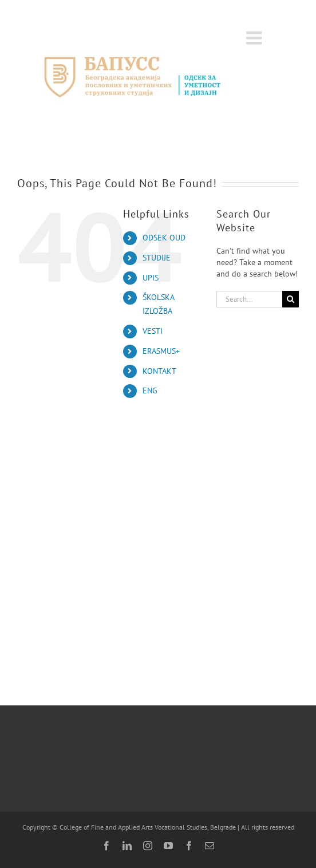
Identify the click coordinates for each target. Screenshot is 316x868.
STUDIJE (157, 258)
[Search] (291, 299)
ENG (150, 390)
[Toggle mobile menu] (255, 38)
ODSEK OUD (164, 238)
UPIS (151, 278)
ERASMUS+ (161, 351)
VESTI (153, 331)
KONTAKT (159, 371)
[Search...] (249, 299)
